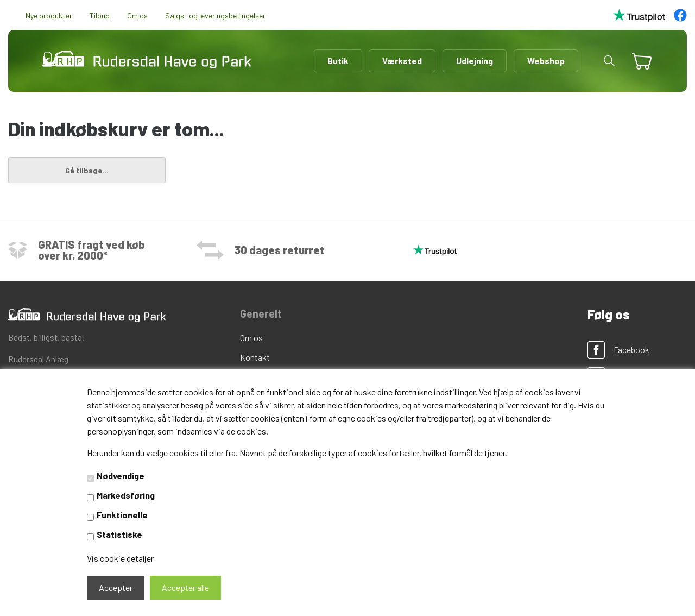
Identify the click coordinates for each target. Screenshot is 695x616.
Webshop (546, 61)
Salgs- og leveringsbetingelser (215, 15)
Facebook (631, 350)
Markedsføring (126, 495)
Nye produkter (49, 15)
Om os (137, 15)
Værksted (402, 61)
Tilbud (100, 15)
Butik (338, 61)
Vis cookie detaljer (120, 558)
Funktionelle (122, 515)
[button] (609, 61)
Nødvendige (121, 476)
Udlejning (475, 61)
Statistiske (119, 534)
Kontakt (255, 357)
